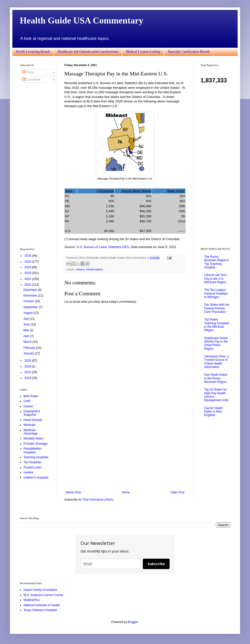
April (27, 336)
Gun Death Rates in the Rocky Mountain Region (216, 378)
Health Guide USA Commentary (82, 21)
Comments (32, 80)
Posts (28, 72)
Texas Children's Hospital (40, 610)
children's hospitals (36, 478)
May (26, 330)
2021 (28, 285)
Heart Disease (33, 420)
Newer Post (73, 492)
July (26, 319)
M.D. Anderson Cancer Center (43, 595)
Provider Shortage (36, 444)
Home (126, 492)
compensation (94, 269)
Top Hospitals (32, 462)
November (31, 296)
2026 (28, 256)
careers (80, 269)
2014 (28, 378)
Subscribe (156, 564)
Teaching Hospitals (36, 457)
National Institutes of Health (42, 605)
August (28, 313)
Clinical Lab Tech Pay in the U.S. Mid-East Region (215, 279)
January (29, 353)
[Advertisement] (125, 450)
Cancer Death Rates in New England (213, 412)
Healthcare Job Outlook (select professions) (88, 52)
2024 (28, 267)
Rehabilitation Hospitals (33, 450)
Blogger (133, 622)
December (31, 290)
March (28, 342)
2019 (28, 367)
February (30, 348)
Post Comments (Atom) (98, 500)
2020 (28, 361)
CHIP (27, 401)
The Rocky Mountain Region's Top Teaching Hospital (216, 262)
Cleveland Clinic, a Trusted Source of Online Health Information (216, 362)
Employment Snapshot (32, 413)
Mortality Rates (33, 438)
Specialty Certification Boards (189, 52)
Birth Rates (31, 396)
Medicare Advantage (31, 432)
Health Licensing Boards (33, 52)
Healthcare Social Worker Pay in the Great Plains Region (216, 343)
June (27, 324)
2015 (28, 372)
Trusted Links (32, 467)
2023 (28, 273)
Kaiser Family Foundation (40, 590)
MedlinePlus (32, 600)
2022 (28, 279)
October (29, 301)
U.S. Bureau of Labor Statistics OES (103, 247)
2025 (28, 262)
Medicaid (29, 425)
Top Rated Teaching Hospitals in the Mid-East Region (217, 325)
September (31, 307)
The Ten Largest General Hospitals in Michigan (216, 293)
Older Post (177, 492)
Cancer (28, 406)
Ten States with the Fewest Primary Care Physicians (217, 308)
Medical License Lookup (143, 52)
